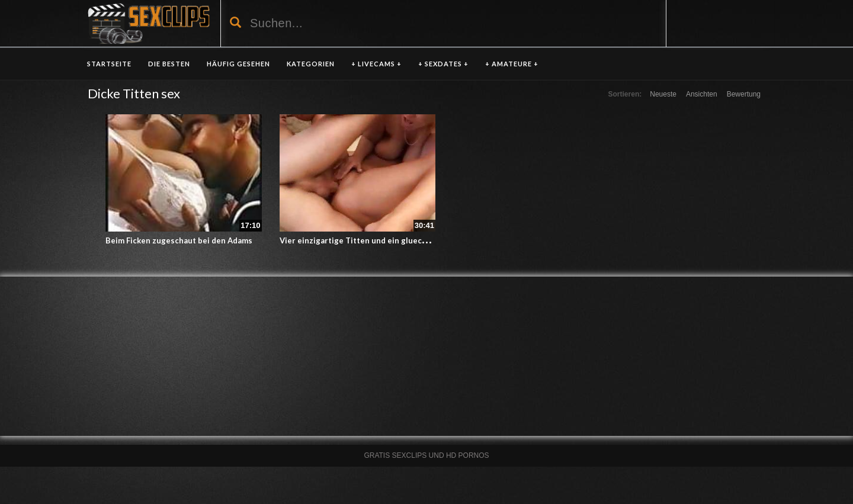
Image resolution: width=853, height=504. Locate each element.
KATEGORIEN (311, 64)
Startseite (109, 64)
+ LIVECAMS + (376, 64)
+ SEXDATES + (443, 64)
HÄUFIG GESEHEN (238, 64)
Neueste (663, 94)
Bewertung (744, 94)
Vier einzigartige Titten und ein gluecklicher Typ (371, 240)
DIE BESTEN (169, 64)
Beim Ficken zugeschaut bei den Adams (179, 240)
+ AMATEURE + (512, 64)
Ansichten (702, 94)
